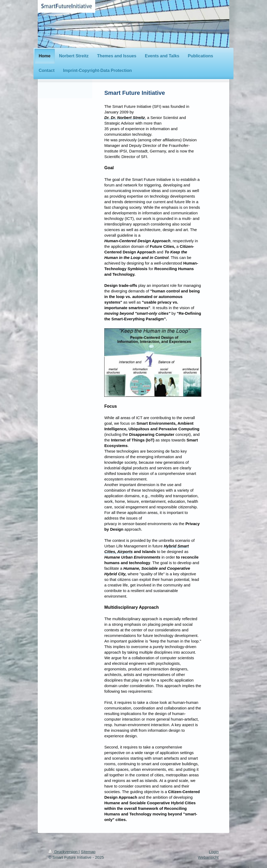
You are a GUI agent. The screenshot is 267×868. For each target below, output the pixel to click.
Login (214, 852)
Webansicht (208, 857)
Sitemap (88, 852)
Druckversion (64, 852)
